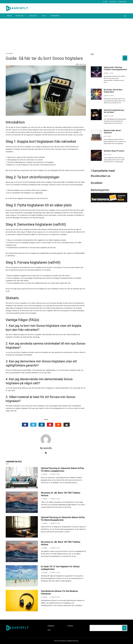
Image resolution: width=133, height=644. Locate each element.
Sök (92, 54)
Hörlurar (34, 16)
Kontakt (105, 2)
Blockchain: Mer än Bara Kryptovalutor (113, 91)
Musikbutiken (123, 2)
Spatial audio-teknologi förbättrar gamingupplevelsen (115, 68)
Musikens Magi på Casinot (114, 151)
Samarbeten (113, 2)
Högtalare (21, 16)
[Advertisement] (66, 34)
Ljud (44, 16)
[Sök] (124, 628)
